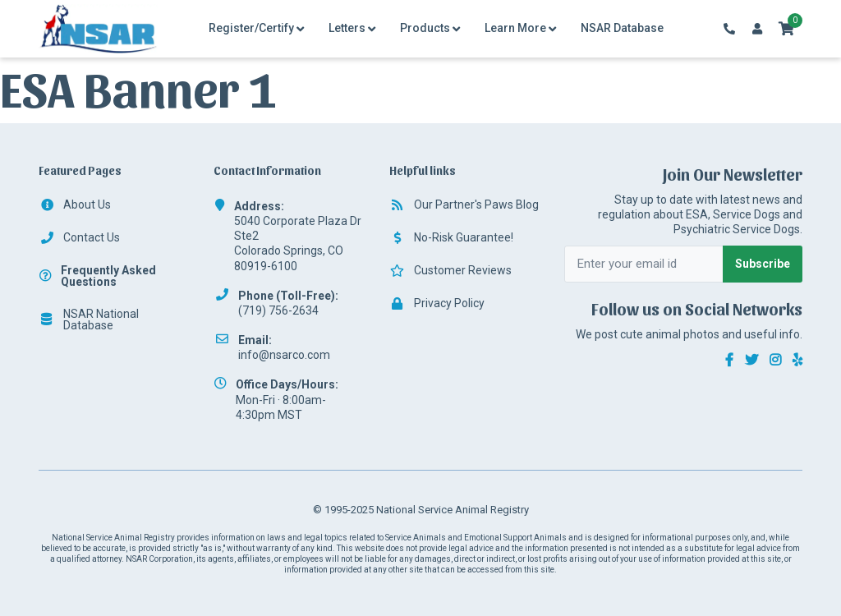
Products (425, 28)
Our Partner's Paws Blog (464, 205)
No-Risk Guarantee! (451, 238)
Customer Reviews (450, 271)
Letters (347, 28)
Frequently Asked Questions (97, 276)
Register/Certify (251, 28)
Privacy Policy (437, 303)
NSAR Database (622, 28)
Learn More (515, 28)
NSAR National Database (89, 319)
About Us (75, 205)
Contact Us (79, 238)
